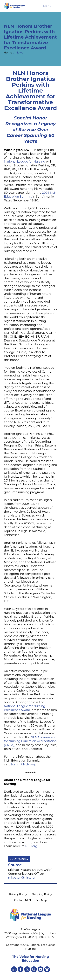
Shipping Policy (42, 894)
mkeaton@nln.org (21, 878)
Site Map (41, 900)
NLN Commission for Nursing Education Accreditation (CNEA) (30, 741)
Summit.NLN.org (23, 764)
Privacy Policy (18, 894)
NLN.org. (32, 846)
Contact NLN (23, 900)
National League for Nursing (25, 162)
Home (8, 53)
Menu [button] (50, 6)
